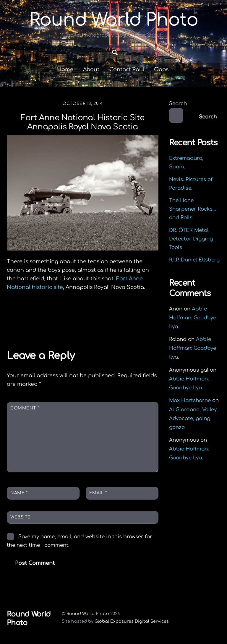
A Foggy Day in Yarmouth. (124, 323)
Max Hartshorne (190, 401)
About (91, 69)
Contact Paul (127, 69)
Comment (25, 408)
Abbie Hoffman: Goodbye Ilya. (193, 318)
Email (98, 493)
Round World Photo (88, 614)
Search (178, 104)
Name (19, 493)
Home (65, 69)
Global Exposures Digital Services (132, 621)
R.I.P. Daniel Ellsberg (194, 260)
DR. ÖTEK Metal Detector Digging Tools (191, 239)
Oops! (162, 69)
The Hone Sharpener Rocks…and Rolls (193, 209)
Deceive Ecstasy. (43, 318)
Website (21, 517)
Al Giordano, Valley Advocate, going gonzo (193, 418)
